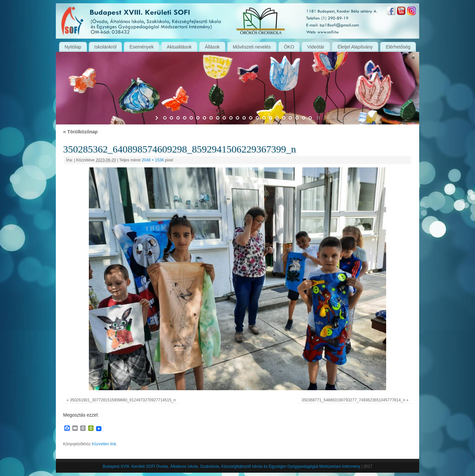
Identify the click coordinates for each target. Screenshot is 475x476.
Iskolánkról (106, 47)
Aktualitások (179, 47)
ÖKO (289, 47)
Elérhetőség (398, 47)
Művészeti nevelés (252, 47)
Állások (212, 47)
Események (142, 47)
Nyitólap (73, 47)
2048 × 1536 (153, 160)
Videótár (316, 47)
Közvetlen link (104, 444)
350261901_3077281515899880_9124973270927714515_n (123, 400)
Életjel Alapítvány (355, 47)
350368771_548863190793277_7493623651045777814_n (353, 400)
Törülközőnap (80, 132)
